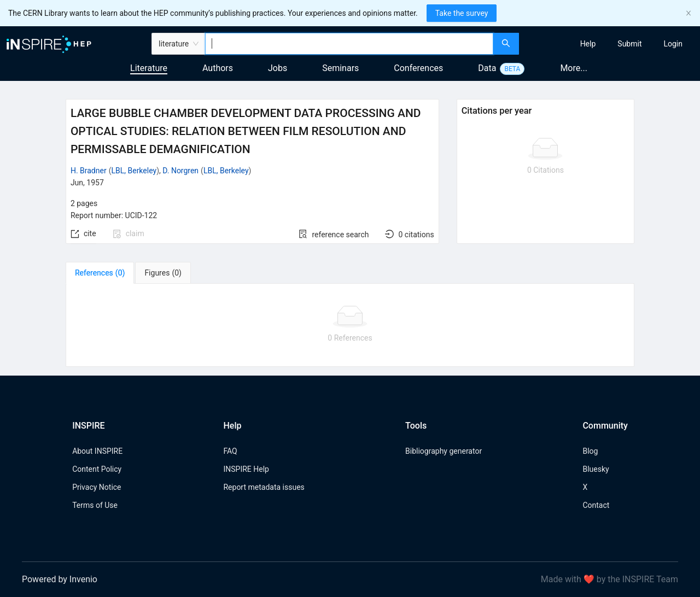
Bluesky (596, 469)
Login (673, 44)
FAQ (230, 451)
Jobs (278, 68)
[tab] (100, 273)
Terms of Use (95, 505)
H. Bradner (89, 171)
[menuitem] (588, 44)
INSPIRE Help (246, 469)
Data (487, 68)
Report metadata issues (264, 487)
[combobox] (349, 44)
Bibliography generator (444, 451)
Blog (590, 451)
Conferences (418, 68)
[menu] (611, 44)
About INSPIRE (97, 451)
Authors (218, 68)
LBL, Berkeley (134, 171)
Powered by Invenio (60, 579)
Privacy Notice (97, 487)
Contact (596, 505)
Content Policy (97, 469)
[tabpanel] (350, 325)
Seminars (340, 68)
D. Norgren (180, 171)
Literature (149, 68)
